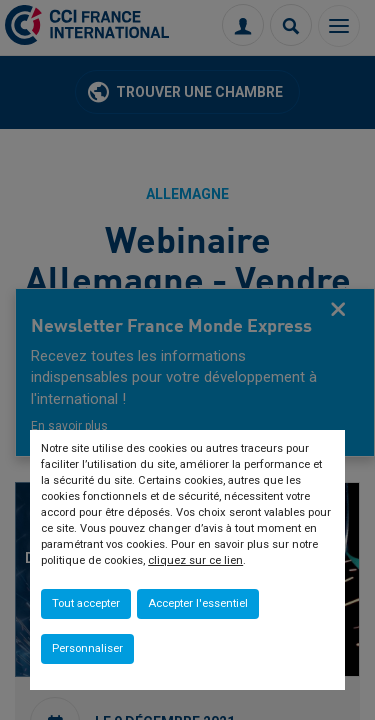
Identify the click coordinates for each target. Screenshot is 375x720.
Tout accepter (86, 603)
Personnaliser (87, 648)
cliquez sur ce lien (195, 560)
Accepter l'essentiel (198, 603)
